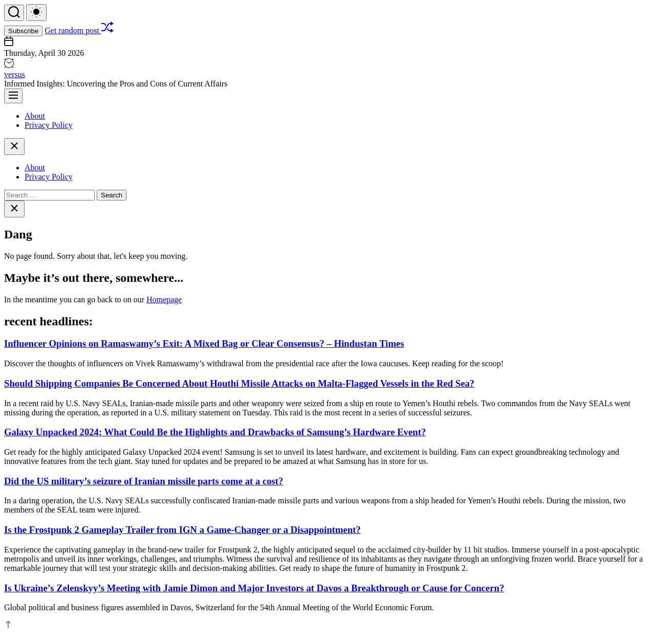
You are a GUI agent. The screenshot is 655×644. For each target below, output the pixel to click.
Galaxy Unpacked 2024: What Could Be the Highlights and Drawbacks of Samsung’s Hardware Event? (215, 432)
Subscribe (23, 31)
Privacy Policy (49, 125)
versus (15, 74)
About (35, 116)
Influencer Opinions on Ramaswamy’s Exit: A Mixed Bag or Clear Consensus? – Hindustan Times (204, 343)
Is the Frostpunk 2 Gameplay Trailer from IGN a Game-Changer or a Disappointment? (182, 530)
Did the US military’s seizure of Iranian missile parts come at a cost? (144, 481)
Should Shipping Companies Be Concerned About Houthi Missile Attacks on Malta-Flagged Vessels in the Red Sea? (239, 383)
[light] (36, 13)
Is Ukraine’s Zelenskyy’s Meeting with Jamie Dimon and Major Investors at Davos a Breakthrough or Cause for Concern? (254, 588)
